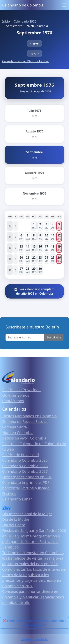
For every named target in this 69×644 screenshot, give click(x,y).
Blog (6, 507)
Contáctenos (13, 401)
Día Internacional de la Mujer (27, 514)
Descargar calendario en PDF (27, 477)
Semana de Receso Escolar (25, 421)
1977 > (34, 53)
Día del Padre (14, 525)
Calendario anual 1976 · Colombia (25, 61)
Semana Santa (15, 427)
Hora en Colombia (18, 433)
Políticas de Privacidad (21, 390)
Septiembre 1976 (34, 33)
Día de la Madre (16, 519)
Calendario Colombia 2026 (25, 466)
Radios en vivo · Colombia (24, 438)
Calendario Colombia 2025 (25, 460)
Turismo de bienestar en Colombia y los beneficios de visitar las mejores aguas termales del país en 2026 (33, 558)
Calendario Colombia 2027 (25, 471)
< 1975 (34, 44)
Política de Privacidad (21, 455)
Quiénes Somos (16, 395)
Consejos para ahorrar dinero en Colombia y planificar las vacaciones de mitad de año (33, 597)
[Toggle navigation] (64, 5)
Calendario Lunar (17, 499)
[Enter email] (25, 337)
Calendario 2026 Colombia (34, 639)
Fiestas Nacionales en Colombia (29, 416)
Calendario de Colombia (23, 5)
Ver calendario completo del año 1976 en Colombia (34, 291)
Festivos (9, 494)
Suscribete (54, 337)
